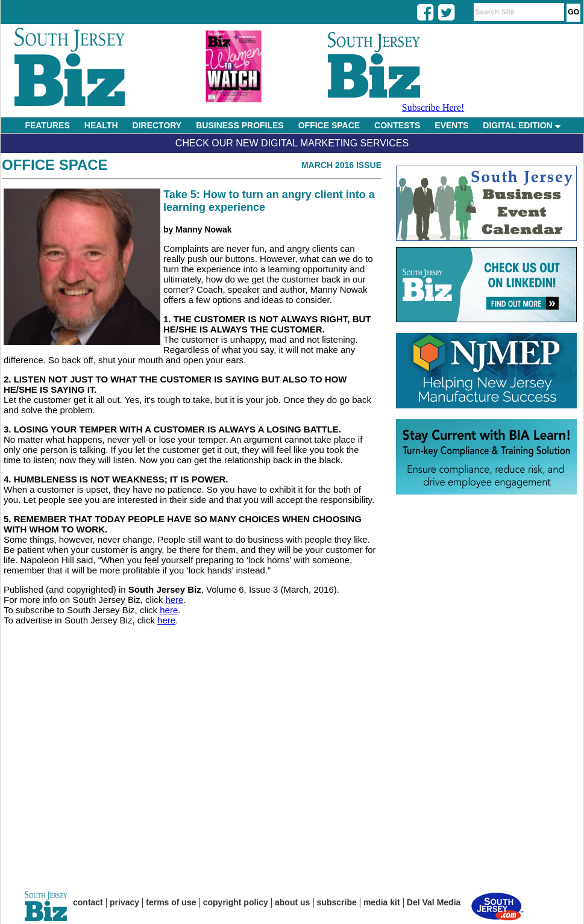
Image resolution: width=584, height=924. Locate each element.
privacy (124, 902)
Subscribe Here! (433, 108)
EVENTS (451, 125)
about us (292, 902)
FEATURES (47, 125)
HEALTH (101, 125)
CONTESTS (397, 125)
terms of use (171, 902)
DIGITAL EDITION (521, 125)
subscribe (337, 902)
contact (88, 902)
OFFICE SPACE (329, 125)
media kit (382, 902)
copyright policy (236, 902)
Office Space (55, 165)
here (174, 600)
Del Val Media (434, 902)
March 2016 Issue (341, 165)
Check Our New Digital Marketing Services (292, 143)
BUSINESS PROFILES (240, 125)
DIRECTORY (157, 125)
